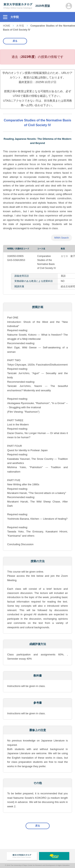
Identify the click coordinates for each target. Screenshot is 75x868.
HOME (7, 26)
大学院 (20, 26)
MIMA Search (61, 238)
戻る (15, 41)
